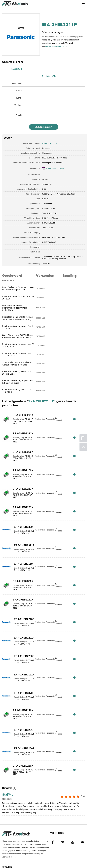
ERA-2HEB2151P (20, 622)
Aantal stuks (17, 69)
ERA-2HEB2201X (20, 363)
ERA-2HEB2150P (20, 511)
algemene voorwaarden (9, 817)
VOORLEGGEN (43, 120)
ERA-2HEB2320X (20, 529)
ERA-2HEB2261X (20, 456)
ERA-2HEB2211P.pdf (55, 161)
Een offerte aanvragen (8, 829)
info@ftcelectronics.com (56, 46)
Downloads (8, 852)
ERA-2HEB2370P (20, 640)
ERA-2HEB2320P (20, 474)
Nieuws (6, 847)
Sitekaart (7, 857)
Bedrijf (19, 83)
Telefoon (18, 98)
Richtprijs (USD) (52, 69)
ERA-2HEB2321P (20, 493)
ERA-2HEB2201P (20, 585)
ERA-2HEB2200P (20, 603)
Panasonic (47, 141)
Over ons (7, 835)
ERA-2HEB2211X (20, 437)
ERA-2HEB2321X (20, 382)
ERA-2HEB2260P (20, 696)
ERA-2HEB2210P (20, 566)
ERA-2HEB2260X (20, 714)
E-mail (19, 91)
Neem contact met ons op (9, 841)
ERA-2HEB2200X (20, 400)
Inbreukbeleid (9, 823)
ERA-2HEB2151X (20, 548)
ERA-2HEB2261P (20, 677)
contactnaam (16, 76)
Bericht (19, 108)
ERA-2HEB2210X (20, 659)
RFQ (76, 367)
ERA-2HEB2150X (20, 419)
